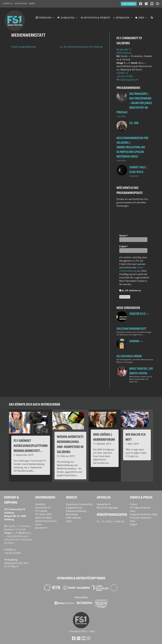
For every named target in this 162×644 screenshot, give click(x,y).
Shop (133, 511)
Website (71, 497)
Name (124, 236)
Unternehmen (45, 497)
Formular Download (140, 518)
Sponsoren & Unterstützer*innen (81, 578)
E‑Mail (124, 246)
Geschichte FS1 (43, 508)
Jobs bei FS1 (41, 528)
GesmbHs (40, 504)
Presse (133, 504)
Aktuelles (104, 497)
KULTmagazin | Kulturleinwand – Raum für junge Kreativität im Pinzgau (134, 103)
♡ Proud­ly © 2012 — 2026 (81, 631)
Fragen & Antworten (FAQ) (144, 514)
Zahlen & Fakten (44, 518)
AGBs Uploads (73, 518)
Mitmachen (123, 18)
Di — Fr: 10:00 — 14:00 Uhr (111, 521)
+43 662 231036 (21, 3)
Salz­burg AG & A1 (129, 80)
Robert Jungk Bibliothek (24, 47)
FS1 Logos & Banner (140, 508)
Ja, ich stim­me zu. (130, 290)
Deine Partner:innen (46, 521)
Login (69, 521)
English (32, 3)
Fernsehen (45, 18)
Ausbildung (68, 18)
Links (132, 521)
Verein (39, 524)
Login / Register (129, 4)
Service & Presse (141, 497)
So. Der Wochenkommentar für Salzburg (81, 47)
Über (141, 18)
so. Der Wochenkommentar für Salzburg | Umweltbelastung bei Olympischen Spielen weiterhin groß (132, 140)
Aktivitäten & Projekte (97, 18)
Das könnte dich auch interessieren (35, 404)
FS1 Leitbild (41, 511)
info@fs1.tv (8, 3)
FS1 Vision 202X (43, 514)
